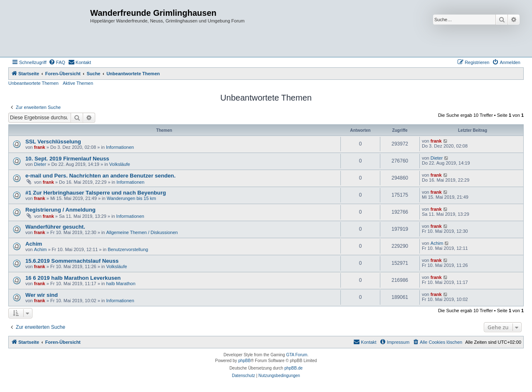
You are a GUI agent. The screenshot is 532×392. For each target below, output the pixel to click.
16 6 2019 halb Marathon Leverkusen (73, 278)
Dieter (40, 164)
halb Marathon (121, 284)
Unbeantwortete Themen (33, 83)
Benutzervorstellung (128, 249)
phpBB (244, 361)
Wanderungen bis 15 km (132, 198)
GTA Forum (297, 355)
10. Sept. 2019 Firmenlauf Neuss (67, 159)
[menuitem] (57, 62)
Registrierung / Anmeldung (60, 210)
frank (40, 147)
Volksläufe (120, 164)
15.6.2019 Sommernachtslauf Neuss (72, 261)
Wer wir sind (42, 295)
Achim (34, 244)
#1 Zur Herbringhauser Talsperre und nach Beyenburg (96, 193)
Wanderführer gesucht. (55, 227)
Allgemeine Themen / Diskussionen (142, 232)
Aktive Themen (78, 83)
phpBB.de (293, 368)
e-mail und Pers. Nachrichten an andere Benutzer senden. (100, 176)
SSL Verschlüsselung (53, 142)
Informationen (120, 147)
